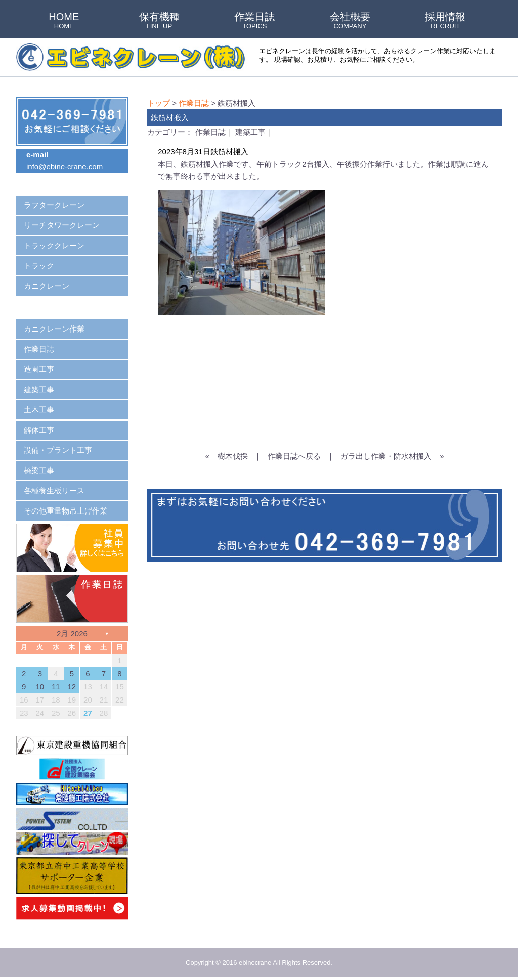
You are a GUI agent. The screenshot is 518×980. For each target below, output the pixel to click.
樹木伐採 (233, 456)
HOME (64, 21)
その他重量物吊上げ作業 (66, 511)
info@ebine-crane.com (64, 167)
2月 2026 (72, 634)
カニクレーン (47, 286)
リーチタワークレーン (62, 225)
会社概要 (350, 21)
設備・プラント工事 (58, 450)
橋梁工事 (39, 470)
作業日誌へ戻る (294, 456)
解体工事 (39, 430)
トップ (159, 103)
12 (72, 687)
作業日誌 (254, 21)
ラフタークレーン (54, 205)
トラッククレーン (54, 245)
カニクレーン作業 (54, 329)
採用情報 (445, 21)
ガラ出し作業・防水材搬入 (386, 456)
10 (40, 687)
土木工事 (39, 410)
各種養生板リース (54, 491)
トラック (39, 266)
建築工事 (250, 132)
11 (56, 687)
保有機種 (159, 21)
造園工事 (39, 369)
